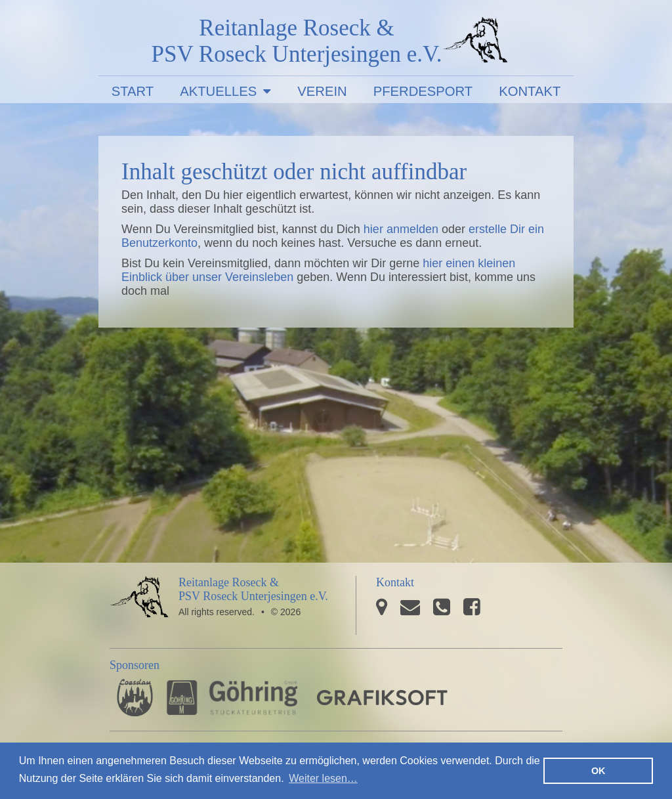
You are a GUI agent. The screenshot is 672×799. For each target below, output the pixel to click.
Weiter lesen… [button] (323, 778)
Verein (322, 91)
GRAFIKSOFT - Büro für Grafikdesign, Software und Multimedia (382, 698)
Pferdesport (423, 91)
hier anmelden (401, 229)
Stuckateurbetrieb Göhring (232, 698)
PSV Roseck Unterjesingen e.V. (475, 43)
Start (133, 91)
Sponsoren (135, 665)
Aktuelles (218, 91)
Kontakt (530, 91)
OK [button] (598, 771)
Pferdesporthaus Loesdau (135, 698)
